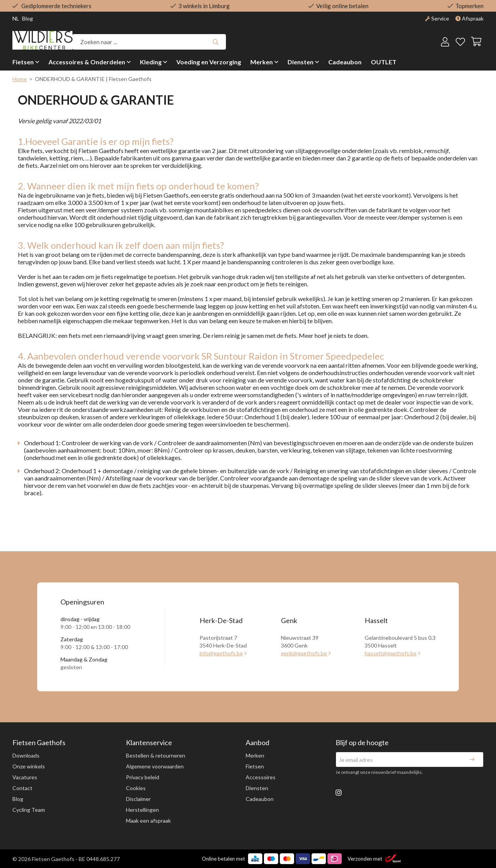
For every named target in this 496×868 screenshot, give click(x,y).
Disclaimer (138, 799)
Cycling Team (29, 810)
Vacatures (25, 777)
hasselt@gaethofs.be (391, 653)
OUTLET (384, 62)
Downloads (26, 755)
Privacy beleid (143, 777)
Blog (18, 799)
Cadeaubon (345, 62)
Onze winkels (29, 766)
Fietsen (23, 62)
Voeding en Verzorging (209, 62)
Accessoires (261, 777)
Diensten (301, 62)
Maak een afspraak (148, 821)
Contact (22, 788)
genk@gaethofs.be (304, 653)
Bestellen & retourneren (156, 755)
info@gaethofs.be (221, 653)
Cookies (136, 788)
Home (20, 79)
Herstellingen (142, 810)
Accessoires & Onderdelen (87, 62)
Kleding (151, 62)
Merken (262, 62)
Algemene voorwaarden (155, 766)
